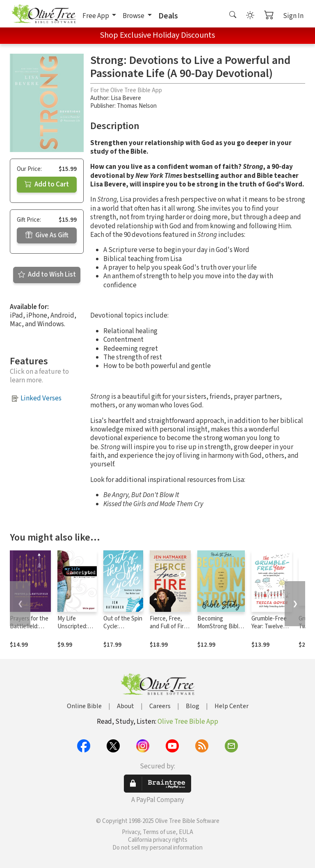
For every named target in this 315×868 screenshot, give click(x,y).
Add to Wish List (47, 275)
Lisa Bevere (126, 98)
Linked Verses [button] (41, 398)
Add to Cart (47, 184)
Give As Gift (47, 235)
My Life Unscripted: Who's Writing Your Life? (75, 630)
